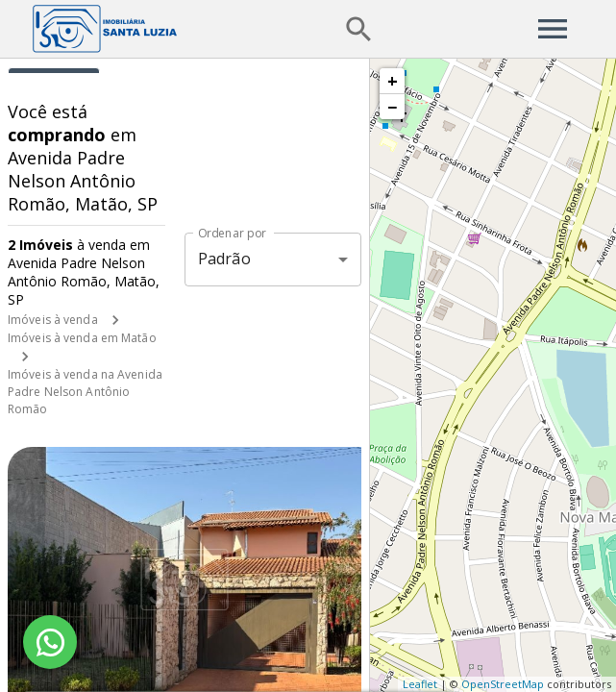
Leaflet (420, 684)
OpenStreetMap (503, 684)
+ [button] (393, 81)
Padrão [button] (224, 259)
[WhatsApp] (50, 642)
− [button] (392, 107)
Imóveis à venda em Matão (82, 338)
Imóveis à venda (53, 320)
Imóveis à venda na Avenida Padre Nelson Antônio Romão (85, 392)
